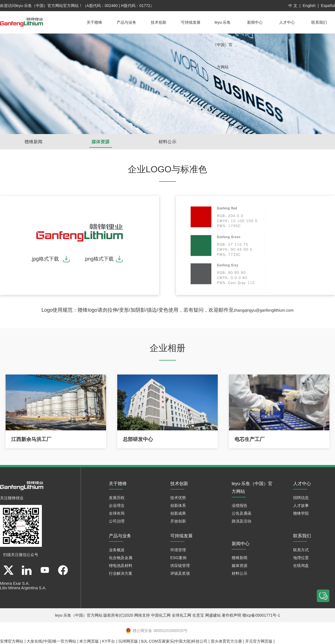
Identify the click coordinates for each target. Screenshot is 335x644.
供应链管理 (180, 566)
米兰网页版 (89, 641)
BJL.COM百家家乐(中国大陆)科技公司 (174, 641)
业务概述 (117, 550)
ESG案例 (178, 558)
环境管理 (178, 550)
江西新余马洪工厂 (31, 439)
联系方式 (301, 550)
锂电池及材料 (121, 566)
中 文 (293, 6)
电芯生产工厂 (250, 439)
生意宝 (198, 615)
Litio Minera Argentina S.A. (23, 588)
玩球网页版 (128, 641)
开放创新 (178, 521)
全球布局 (117, 513)
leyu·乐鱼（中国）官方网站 (39, 6)
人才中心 (287, 22)
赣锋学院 (301, 513)
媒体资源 (100, 142)
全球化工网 (181, 615)
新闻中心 (255, 22)
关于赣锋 (94, 22)
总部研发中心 (138, 439)
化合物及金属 (121, 558)
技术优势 (178, 498)
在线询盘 (301, 566)
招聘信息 (301, 498)
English (309, 6)
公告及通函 (241, 513)
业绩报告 (240, 505)
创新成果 (178, 513)
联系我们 (319, 22)
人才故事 (301, 505)
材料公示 (167, 142)
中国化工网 (161, 615)
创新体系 (178, 505)
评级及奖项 (180, 573)
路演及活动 (241, 521)
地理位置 (301, 558)
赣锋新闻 (33, 142)
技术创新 (159, 22)
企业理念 (117, 505)
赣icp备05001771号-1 (261, 615)
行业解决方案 (121, 573)
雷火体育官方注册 (226, 641)
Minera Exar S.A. (15, 583)
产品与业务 (126, 22)
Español (328, 6)
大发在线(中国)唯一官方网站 (51, 641)
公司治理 (117, 521)
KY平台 (109, 641)
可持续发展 (191, 22)
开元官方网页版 (259, 641)
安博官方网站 (12, 641)
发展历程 (117, 498)
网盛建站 (213, 615)
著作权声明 (231, 615)
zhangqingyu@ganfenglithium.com (264, 310)
